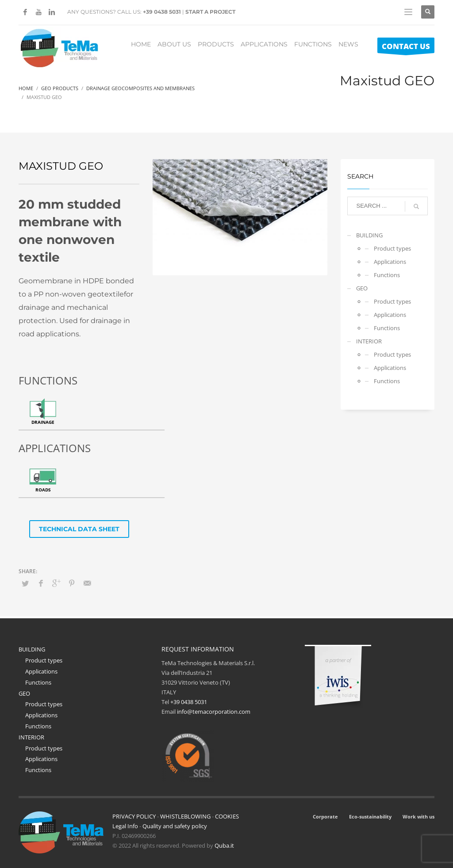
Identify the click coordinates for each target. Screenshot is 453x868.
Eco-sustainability (370, 817)
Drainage (43, 422)
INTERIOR (369, 341)
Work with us (418, 817)
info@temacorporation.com (214, 712)
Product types (392, 248)
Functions (387, 275)
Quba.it (224, 845)
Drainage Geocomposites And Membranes (140, 88)
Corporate (325, 817)
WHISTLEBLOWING (185, 816)
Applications (390, 262)
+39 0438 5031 (162, 12)
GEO (362, 288)
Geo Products (60, 88)
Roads (43, 490)
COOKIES (227, 816)
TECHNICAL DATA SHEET (79, 529)
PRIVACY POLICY (134, 816)
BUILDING (369, 235)
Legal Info (125, 826)
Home (26, 88)
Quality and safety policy (175, 826)
